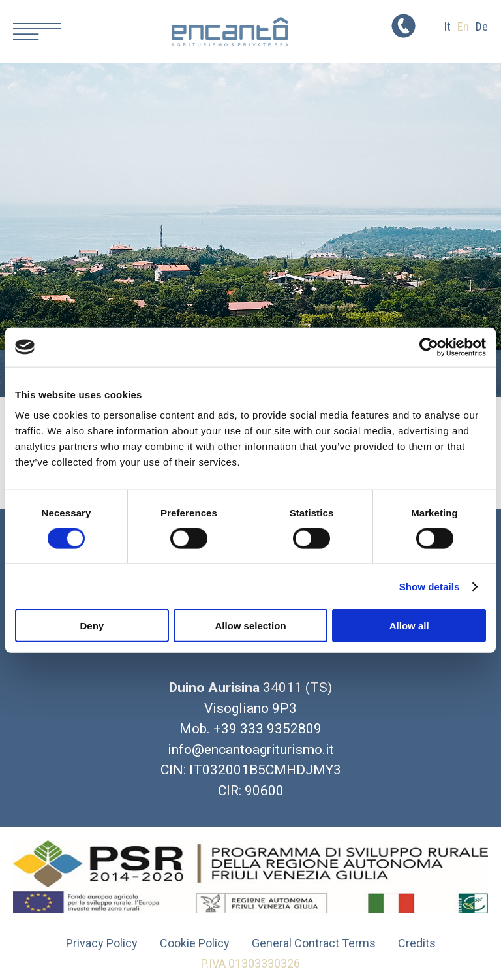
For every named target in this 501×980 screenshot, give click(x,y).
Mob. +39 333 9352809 (250, 729)
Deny (92, 626)
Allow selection (250, 626)
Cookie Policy (195, 943)
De (482, 26)
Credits (417, 943)
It (448, 26)
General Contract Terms (314, 943)
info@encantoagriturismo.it (251, 750)
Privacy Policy (102, 943)
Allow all (409, 626)
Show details (430, 586)
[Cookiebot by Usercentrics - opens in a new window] (429, 347)
